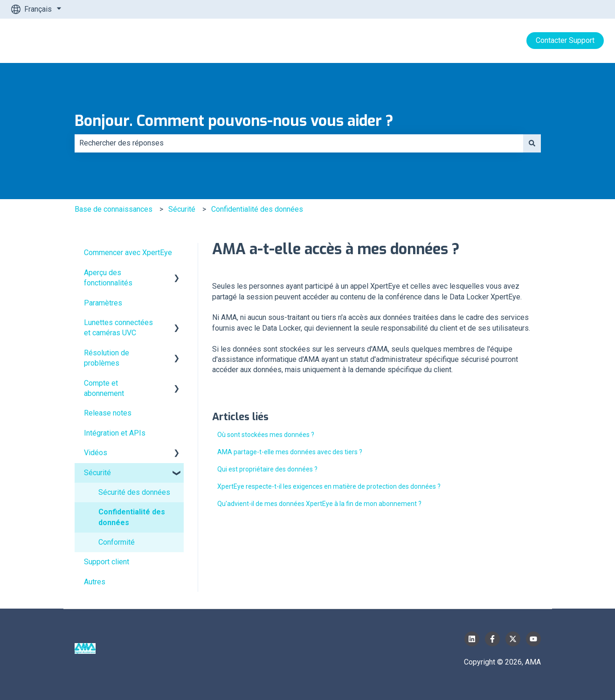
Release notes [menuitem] (108, 413)
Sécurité (182, 209)
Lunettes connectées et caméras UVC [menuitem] (118, 328)
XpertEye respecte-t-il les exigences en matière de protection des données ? (329, 486)
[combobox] (299, 143)
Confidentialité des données (257, 209)
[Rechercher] (532, 143)
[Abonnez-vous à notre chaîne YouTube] (533, 639)
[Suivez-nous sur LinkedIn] (472, 639)
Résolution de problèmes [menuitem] (107, 358)
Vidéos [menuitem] (96, 453)
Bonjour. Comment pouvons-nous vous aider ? (234, 121)
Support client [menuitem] (107, 562)
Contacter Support (565, 40)
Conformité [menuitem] (117, 542)
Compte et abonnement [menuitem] (104, 388)
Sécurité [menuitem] (97, 473)
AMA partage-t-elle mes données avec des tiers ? (290, 452)
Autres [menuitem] (95, 582)
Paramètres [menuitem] (103, 303)
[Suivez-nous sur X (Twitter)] (513, 639)
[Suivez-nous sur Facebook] (492, 639)
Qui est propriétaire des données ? (267, 469)
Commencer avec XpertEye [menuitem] (128, 253)
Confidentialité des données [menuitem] (132, 517)
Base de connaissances (114, 209)
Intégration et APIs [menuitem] (115, 433)
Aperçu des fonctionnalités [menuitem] (108, 278)
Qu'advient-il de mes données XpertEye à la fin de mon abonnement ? (319, 504)
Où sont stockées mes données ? (266, 435)
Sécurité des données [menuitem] (134, 492)
